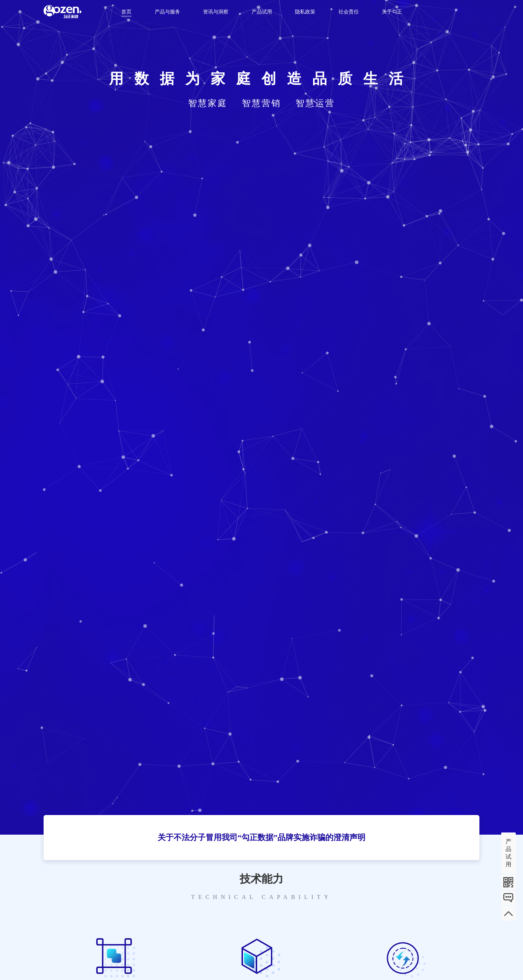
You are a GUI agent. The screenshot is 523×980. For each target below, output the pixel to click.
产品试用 (262, 12)
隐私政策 (305, 12)
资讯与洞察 (216, 12)
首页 (126, 12)
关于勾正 (392, 12)
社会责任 (349, 12)
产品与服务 (167, 12)
